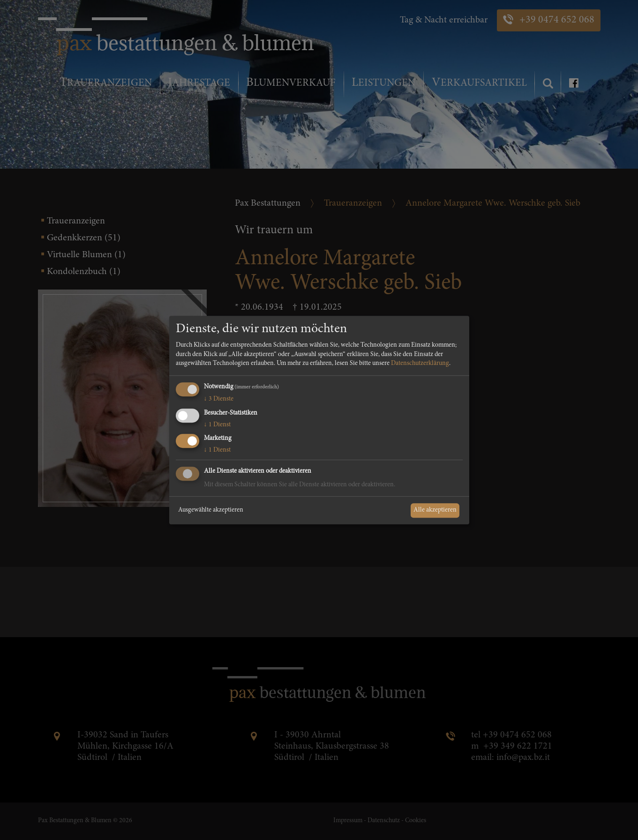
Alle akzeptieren (435, 510)
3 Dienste (219, 399)
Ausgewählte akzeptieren (211, 510)
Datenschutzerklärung (420, 364)
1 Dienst (217, 425)
